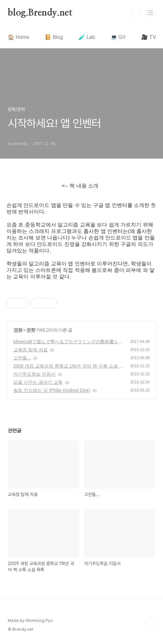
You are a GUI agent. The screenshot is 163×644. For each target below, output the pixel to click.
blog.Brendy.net (40, 13)
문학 (31, 330)
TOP (150, 623)
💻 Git (118, 37)
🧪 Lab (87, 37)
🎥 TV (149, 37)
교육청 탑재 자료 (31, 350)
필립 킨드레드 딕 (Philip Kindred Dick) (52, 390)
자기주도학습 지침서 (34, 374)
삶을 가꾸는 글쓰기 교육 (38, 382)
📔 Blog (54, 37)
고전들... (22, 358)
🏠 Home (19, 37)
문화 (18, 330)
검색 (136, 13)
